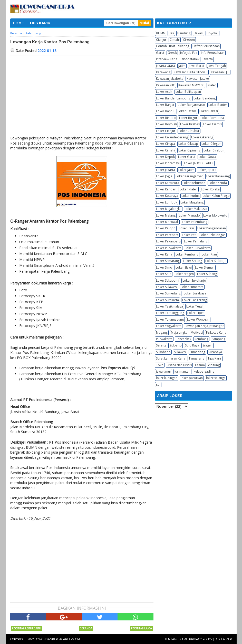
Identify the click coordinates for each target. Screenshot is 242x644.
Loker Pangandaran (212, 228)
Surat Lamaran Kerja (171, 358)
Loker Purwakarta (169, 248)
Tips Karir (215, 358)
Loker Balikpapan (188, 92)
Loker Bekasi (209, 111)
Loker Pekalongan (213, 235)
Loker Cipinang (189, 150)
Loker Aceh (164, 92)
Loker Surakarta (167, 300)
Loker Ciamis (212, 124)
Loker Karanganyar (189, 176)
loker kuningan (167, 378)
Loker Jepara (207, 170)
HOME (18, 23)
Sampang (219, 339)
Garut (160, 53)
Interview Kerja (167, 59)
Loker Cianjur (166, 131)
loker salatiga (216, 378)
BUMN (161, 33)
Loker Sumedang (168, 293)
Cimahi (175, 40)
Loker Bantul (165, 111)
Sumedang (197, 352)
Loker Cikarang (202, 137)
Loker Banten (218, 105)
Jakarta (208, 59)
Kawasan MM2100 (191, 85)
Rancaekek (183, 339)
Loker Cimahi (166, 150)
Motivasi (197, 333)
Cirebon (189, 40)
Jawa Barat (197, 66)
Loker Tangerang (195, 300)
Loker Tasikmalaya (170, 306)
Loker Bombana (212, 118)
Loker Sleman (205, 267)
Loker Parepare (167, 235)
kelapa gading (204, 371)
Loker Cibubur (189, 131)
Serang (161, 345)
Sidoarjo (176, 345)
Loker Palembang (195, 222)
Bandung (184, 33)
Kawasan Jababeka (170, 79)
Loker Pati (189, 235)
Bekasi (199, 33)
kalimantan (182, 371)
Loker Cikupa (166, 144)
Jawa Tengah (217, 66)
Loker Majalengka (169, 209)
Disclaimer (223, 639)
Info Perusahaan (213, 53)
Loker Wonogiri (198, 319)
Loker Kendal (218, 183)
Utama (200, 365)
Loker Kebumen (194, 183)
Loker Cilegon (211, 144)
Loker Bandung (205, 98)
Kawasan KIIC (166, 85)
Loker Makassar (196, 209)
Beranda (86, 628)
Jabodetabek (190, 59)
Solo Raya (192, 345)
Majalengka (179, 333)
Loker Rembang (187, 254)
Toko (160, 365)
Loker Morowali (167, 222)
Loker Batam (187, 111)
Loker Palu (186, 228)
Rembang (201, 339)
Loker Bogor (188, 118)
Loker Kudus (190, 196)
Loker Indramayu (168, 163)
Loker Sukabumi (168, 280)
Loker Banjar (165, 105)
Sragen (207, 345)
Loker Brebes (190, 124)
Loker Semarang (168, 261)
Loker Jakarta (166, 170)
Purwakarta (164, 339)
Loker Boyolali (166, 124)
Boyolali (212, 33)
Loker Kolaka (210, 189)
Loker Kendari (166, 189)
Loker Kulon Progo (216, 196)
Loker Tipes (196, 313)
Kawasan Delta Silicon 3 (191, 72)
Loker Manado (189, 215)
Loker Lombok (167, 202)
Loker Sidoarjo (216, 261)
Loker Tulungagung (170, 319)
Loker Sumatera (192, 287)
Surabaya (215, 352)
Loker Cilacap (188, 144)
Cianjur (161, 40)
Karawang (163, 72)
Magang (162, 333)
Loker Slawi (184, 267)
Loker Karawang (218, 176)
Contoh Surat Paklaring (173, 46)
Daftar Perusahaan (206, 46)
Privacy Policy (201, 639)
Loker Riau (209, 254)
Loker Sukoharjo (194, 280)
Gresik (172, 53)
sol (158, 385)
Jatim (182, 66)
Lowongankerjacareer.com (57, 639)
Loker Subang (207, 274)
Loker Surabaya (195, 293)
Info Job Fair (189, 53)
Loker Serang (192, 261)
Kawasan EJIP (220, 72)
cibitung (214, 365)
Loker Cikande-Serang (172, 137)
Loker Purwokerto (198, 248)
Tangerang (196, 358)
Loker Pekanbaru (168, 241)
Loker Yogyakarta (169, 326)
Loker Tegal (195, 306)
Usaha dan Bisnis (179, 365)
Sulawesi (180, 352)
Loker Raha (164, 254)
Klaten (212, 85)
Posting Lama (141, 628)
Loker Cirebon (214, 150)
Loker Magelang (192, 202)
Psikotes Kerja (216, 333)
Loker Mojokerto (215, 215)
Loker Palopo (166, 228)
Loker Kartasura (168, 183)
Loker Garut (187, 157)
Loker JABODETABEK (199, 163)
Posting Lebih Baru (26, 628)
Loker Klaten (189, 189)
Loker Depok (165, 157)
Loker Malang (166, 215)
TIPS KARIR (40, 23)
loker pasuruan (192, 378)
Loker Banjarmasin (191, 105)
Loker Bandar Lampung (173, 98)
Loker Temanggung (170, 313)
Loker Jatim (186, 170)
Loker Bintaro (166, 118)
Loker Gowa (207, 157)
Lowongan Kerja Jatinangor (204, 326)
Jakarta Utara (166, 66)
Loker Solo (164, 274)
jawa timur (164, 371)
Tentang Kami (176, 639)
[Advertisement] (82, 94)
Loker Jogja (164, 176)
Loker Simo (164, 267)
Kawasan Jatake (198, 79)
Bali (171, 33)
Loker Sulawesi (167, 287)
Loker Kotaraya (167, 196)
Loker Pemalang (196, 241)
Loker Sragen (184, 274)
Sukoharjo (163, 352)
